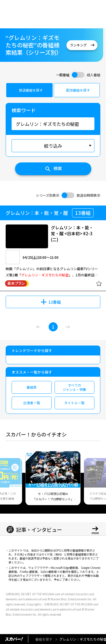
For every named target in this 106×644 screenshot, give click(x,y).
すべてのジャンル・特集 (74, 387)
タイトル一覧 (74, 403)
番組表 (32, 387)
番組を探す (44, 639)
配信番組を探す (78, 90)
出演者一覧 (32, 403)
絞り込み (53, 146)
